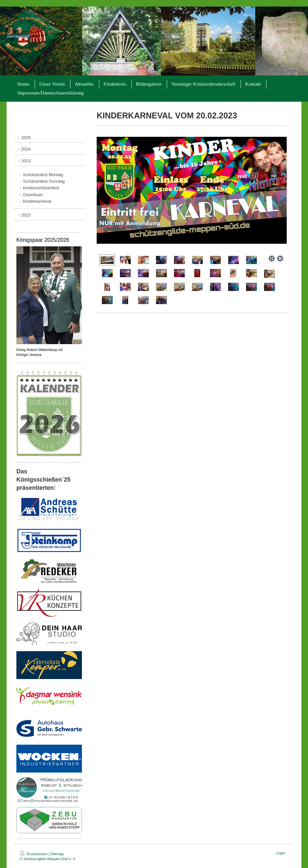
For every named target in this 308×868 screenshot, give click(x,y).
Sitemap (57, 854)
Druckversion (34, 854)
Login (281, 853)
